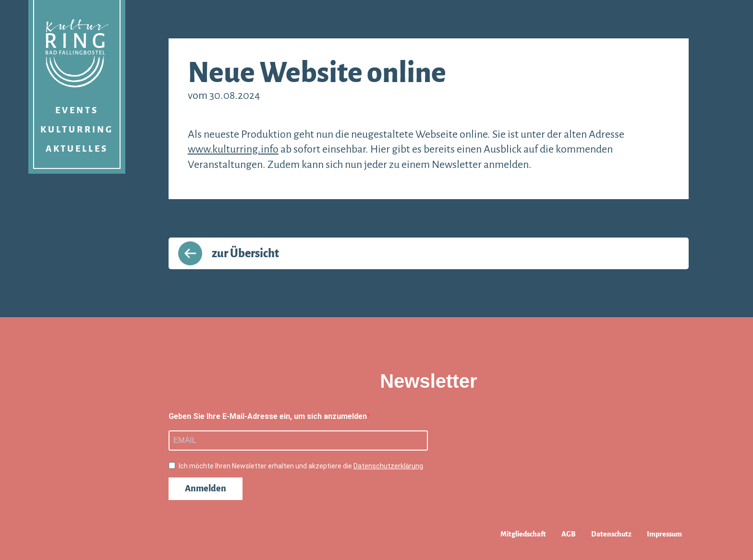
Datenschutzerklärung (388, 466)
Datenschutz (611, 534)
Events (77, 110)
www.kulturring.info (233, 149)
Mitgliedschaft (523, 534)
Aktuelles (77, 149)
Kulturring (77, 130)
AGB (569, 534)
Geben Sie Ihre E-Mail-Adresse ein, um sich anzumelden (268, 416)
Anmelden (206, 489)
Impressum (664, 534)
